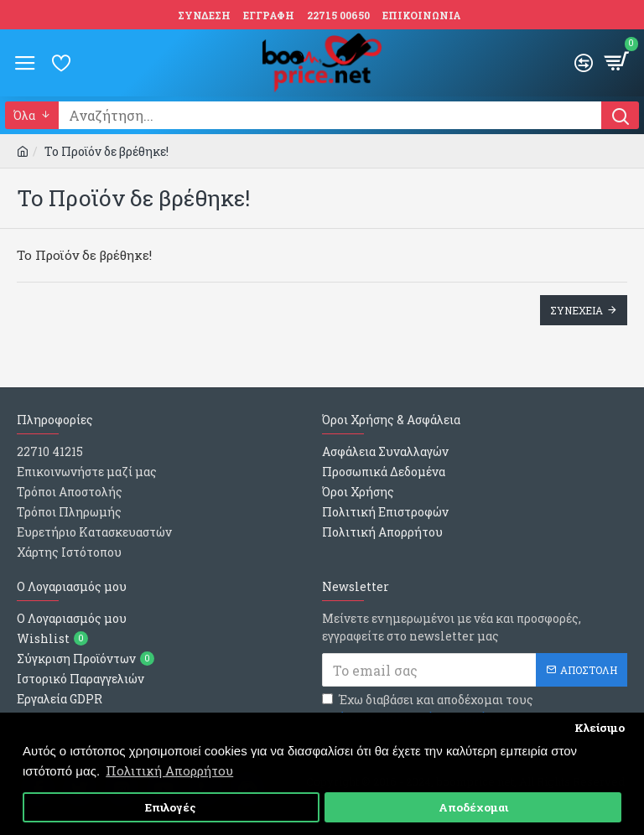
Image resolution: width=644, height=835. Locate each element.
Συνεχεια (576, 310)
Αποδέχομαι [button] (473, 807)
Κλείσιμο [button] (600, 728)
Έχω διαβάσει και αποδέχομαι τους (428, 709)
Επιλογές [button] (171, 807)
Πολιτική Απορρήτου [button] (169, 770)
